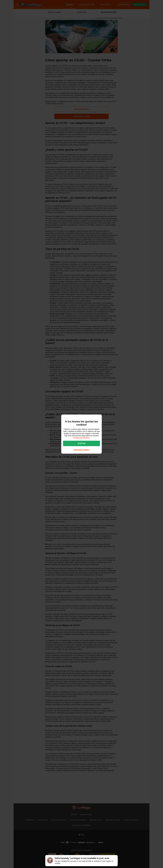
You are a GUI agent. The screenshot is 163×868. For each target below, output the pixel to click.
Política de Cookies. (82, 438)
